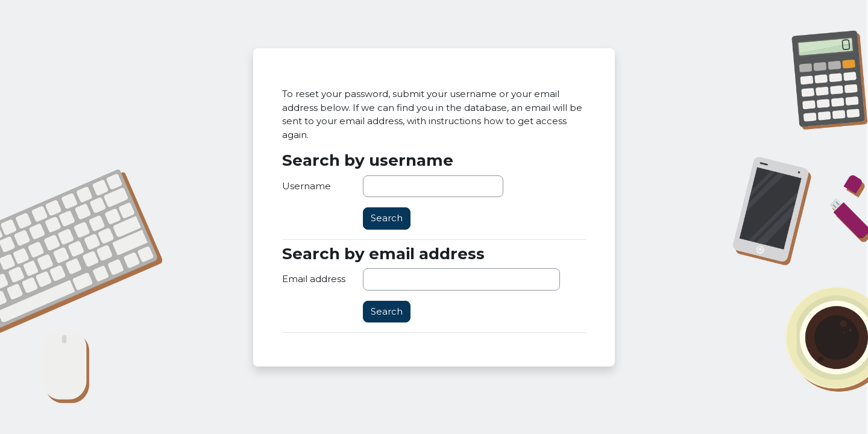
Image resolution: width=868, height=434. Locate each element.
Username (307, 186)
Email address (314, 279)
